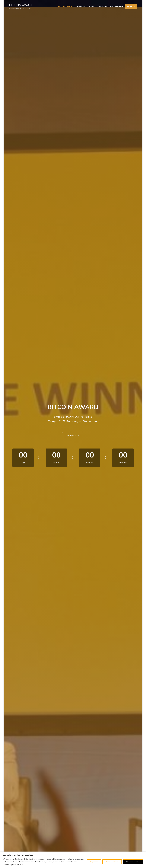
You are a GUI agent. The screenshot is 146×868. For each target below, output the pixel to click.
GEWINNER (80, 7)
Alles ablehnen (112, 862)
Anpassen (94, 862)
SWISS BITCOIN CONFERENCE (111, 7)
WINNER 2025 (73, 436)
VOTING (92, 7)
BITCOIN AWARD (21, 5)
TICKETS (131, 7)
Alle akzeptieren (133, 862)
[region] (73, 860)
